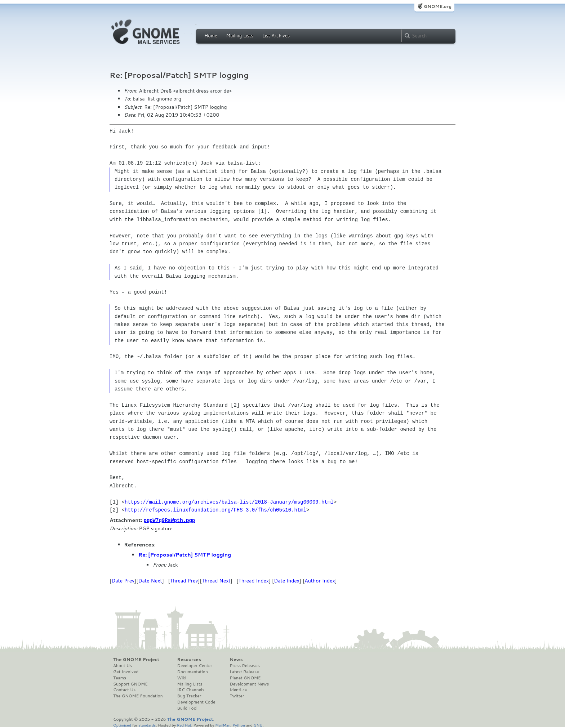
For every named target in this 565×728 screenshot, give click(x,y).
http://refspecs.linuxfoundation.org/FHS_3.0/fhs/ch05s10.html (215, 510)
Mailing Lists (240, 36)
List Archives (276, 36)
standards (147, 725)
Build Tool (187, 708)
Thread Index (254, 580)
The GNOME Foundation (138, 696)
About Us (123, 665)
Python (239, 725)
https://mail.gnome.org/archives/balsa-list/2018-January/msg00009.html (229, 502)
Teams (120, 678)
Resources (189, 659)
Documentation (193, 671)
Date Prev (123, 580)
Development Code (196, 702)
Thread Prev (184, 580)
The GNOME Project (136, 659)
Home (211, 36)
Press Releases (244, 665)
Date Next (150, 580)
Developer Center (195, 665)
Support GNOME (130, 684)
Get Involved (126, 671)
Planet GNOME (245, 678)
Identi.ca (238, 689)
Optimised (122, 725)
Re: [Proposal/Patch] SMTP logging (185, 554)
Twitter (237, 696)
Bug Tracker (189, 696)
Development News (249, 684)
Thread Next (216, 580)
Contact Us (124, 689)
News (236, 659)
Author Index (320, 580)
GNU (258, 725)
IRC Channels (191, 689)
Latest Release (244, 671)
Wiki (182, 678)
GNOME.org (438, 6)
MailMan (223, 725)
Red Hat (184, 725)
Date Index (287, 580)
